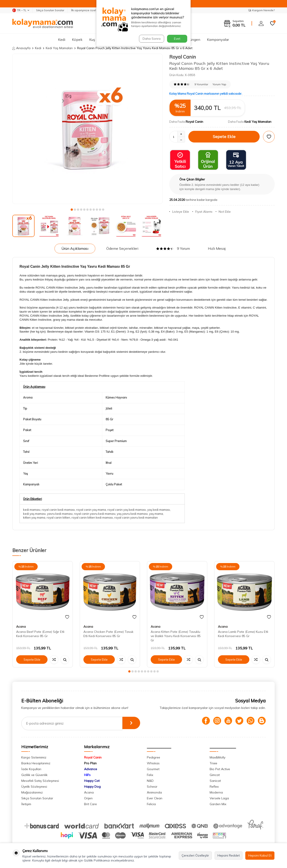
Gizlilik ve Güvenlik (34, 775)
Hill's (87, 775)
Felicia (151, 804)
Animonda (154, 792)
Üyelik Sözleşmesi (34, 787)
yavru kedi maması (60, 514)
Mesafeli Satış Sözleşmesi (40, 781)
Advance (91, 769)
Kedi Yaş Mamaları (59, 48)
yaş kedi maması (159, 510)
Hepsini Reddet (229, 855)
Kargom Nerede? (262, 10)
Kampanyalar (218, 39)
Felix (150, 775)
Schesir (152, 787)
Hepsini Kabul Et (260, 855)
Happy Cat (92, 781)
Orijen (88, 798)
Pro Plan (90, 763)
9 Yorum (173, 248)
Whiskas (153, 763)
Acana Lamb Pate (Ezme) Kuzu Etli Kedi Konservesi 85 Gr (243, 634)
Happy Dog (92, 787)
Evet (177, 39)
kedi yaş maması (34, 514)
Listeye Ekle (179, 212)
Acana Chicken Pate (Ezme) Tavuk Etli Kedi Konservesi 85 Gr (108, 634)
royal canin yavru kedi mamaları (136, 517)
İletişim (26, 804)
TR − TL (21, 10)
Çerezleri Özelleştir (195, 855)
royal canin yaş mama (91, 510)
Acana (21, 627)
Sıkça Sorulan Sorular (50, 10)
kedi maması (32, 510)
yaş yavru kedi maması (132, 514)
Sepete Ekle (224, 137)
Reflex (214, 787)
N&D (150, 781)
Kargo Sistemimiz (34, 757)
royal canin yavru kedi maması (95, 514)
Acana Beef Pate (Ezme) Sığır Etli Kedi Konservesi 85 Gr (40, 634)
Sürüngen (192, 39)
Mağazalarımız (32, 792)
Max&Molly (217, 757)
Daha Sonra (151, 39)
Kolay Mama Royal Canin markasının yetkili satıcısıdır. (206, 94)
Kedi (62, 39)
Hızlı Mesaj (217, 248)
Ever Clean (155, 798)
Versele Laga (219, 798)
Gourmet (153, 769)
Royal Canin (183, 57)
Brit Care (90, 804)
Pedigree (153, 757)
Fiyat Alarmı (202, 212)
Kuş (92, 39)
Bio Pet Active (220, 769)
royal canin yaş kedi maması (127, 510)
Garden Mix (218, 804)
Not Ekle (223, 212)
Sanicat (215, 781)
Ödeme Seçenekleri (122, 248)
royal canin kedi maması (58, 510)
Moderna (216, 792)
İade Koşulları (31, 769)
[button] (72, 210)
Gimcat (215, 775)
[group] (87, 129)
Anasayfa (21, 48)
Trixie (213, 763)
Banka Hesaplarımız (36, 763)
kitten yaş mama (34, 517)
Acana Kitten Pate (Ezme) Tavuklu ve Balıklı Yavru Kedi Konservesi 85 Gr (176, 636)
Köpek (77, 39)
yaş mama (156, 514)
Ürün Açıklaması (75, 248)
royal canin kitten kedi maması (92, 517)
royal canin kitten (58, 517)
